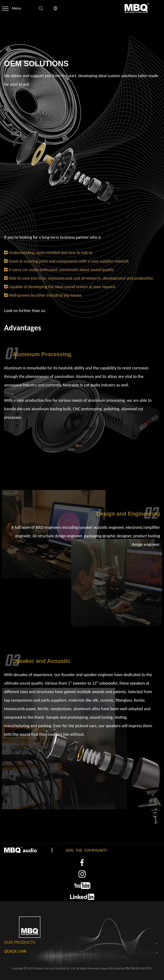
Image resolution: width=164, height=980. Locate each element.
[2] (82, 874)
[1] (82, 863)
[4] (82, 897)
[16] (66, 168)
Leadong (119, 968)
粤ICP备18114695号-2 (139, 968)
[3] (82, 885)
